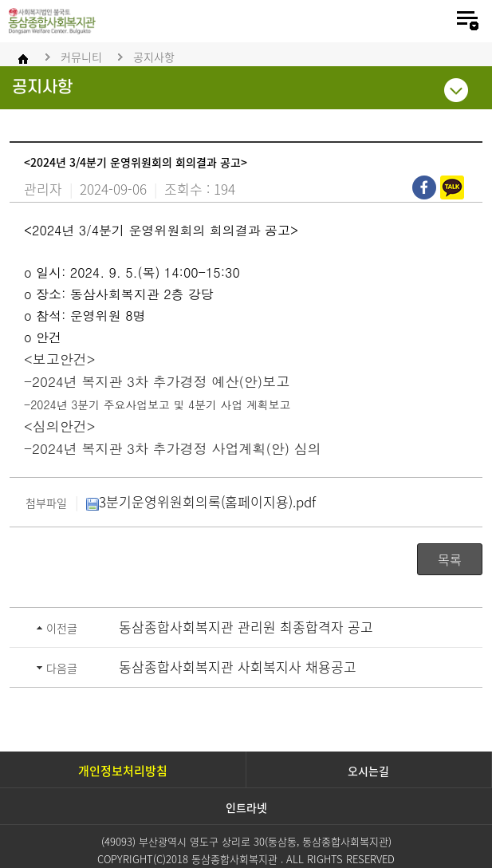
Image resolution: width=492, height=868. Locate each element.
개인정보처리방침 (123, 771)
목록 (450, 559)
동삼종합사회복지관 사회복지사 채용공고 (238, 667)
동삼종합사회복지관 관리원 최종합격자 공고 (246, 627)
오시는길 (368, 771)
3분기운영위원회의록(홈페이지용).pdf (201, 501)
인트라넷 (246, 807)
